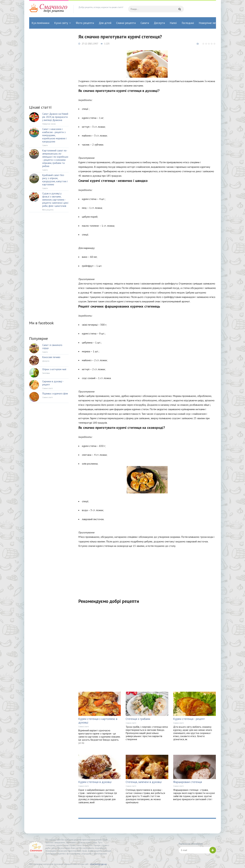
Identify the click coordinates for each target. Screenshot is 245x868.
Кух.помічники (40, 23)
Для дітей (105, 23)
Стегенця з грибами (138, 719)
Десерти (159, 23)
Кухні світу (61, 23)
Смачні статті (84, 727)
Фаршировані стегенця (188, 782)
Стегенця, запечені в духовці (144, 782)
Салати (145, 23)
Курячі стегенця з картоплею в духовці (98, 721)
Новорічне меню (209, 23)
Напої (173, 23)
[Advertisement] (147, 571)
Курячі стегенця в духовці (95, 782)
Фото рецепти (85, 23)
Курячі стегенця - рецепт (189, 719)
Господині (188, 23)
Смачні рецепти (126, 23)
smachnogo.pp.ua (98, 864)
